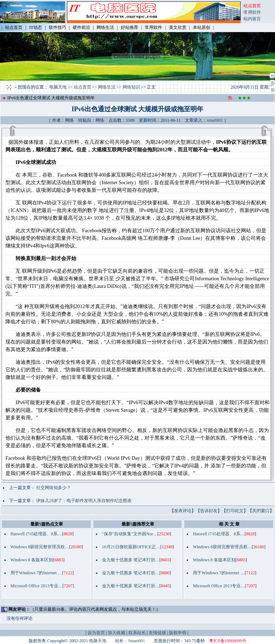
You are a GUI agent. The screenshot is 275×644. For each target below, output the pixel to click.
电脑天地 (58, 87)
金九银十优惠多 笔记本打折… (131, 560)
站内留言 (252, 19)
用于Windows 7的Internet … (36, 573)
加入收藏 (117, 633)
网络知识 (131, 87)
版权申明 (178, 633)
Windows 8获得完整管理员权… (40, 547)
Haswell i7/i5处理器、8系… (36, 534)
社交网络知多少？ (54, 488)
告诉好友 (209, 511)
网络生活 (107, 87)
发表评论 (183, 511)
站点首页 (82, 87)
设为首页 (96, 633)
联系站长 (137, 633)
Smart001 (137, 641)
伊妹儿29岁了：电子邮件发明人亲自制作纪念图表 (84, 501)
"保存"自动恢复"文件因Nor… (130, 534)
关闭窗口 (261, 511)
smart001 (215, 120)
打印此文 (235, 511)
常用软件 (252, 12)
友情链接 (157, 633)
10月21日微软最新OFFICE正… (131, 547)
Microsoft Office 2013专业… (37, 586)
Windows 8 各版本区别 (32, 560)
